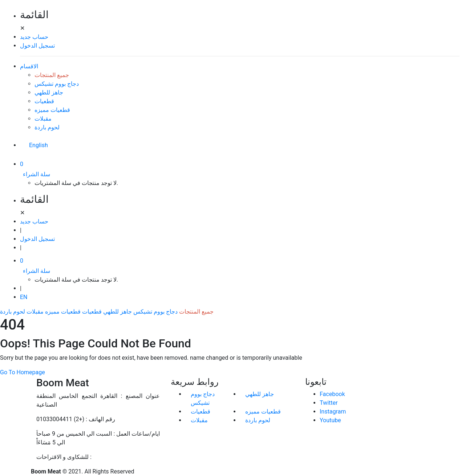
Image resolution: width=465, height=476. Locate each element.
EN (24, 297)
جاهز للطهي (49, 92)
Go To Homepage (23, 372)
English (39, 145)
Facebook (332, 394)
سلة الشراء (37, 174)
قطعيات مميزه (52, 110)
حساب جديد (34, 37)
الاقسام (29, 66)
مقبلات (43, 119)
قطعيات (44, 101)
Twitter (329, 403)
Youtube (330, 420)
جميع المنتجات (52, 75)
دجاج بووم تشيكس (57, 84)
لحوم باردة (47, 127)
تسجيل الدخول (37, 46)
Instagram (333, 412)
